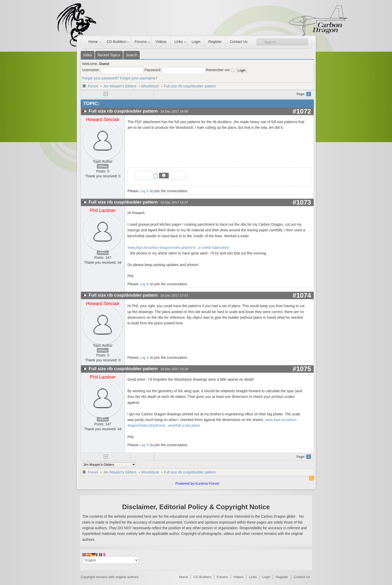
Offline (103, 166)
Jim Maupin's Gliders (120, 86)
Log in (144, 191)
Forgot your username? (139, 78)
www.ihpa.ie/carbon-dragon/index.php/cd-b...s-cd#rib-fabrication (178, 248)
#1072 (302, 111)
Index (88, 55)
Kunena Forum (207, 483)
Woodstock (150, 86)
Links (179, 42)
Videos (161, 42)
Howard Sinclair (103, 119)
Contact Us (239, 42)
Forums (141, 42)
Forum (93, 86)
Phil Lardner (103, 210)
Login (196, 42)
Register (215, 42)
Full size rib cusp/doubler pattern (190, 86)
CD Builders (116, 42)
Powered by (185, 483)
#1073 (302, 202)
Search (132, 55)
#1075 (302, 369)
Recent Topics (109, 55)
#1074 (302, 295)
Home (93, 42)
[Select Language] (110, 560)
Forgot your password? (101, 78)
